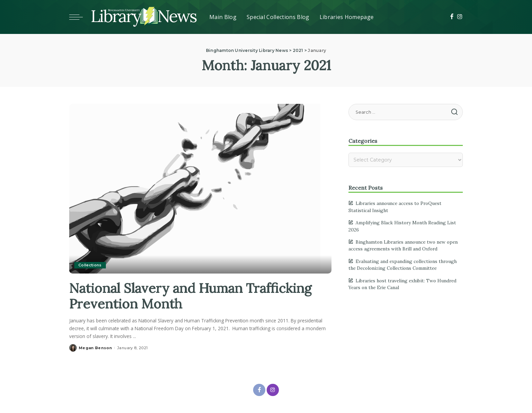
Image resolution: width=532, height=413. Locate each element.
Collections (90, 265)
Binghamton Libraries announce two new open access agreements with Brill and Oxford (403, 245)
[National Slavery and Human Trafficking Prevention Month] (195, 188)
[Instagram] (460, 17)
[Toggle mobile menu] (79, 17)
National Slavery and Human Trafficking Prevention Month (195, 296)
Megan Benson (95, 348)
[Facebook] (452, 17)
